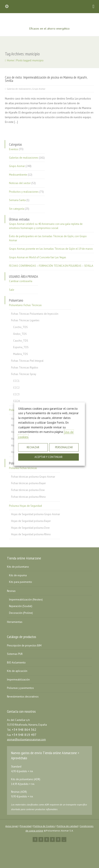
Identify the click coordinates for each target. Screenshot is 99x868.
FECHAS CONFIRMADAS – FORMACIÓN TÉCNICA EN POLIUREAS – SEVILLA (51, 266)
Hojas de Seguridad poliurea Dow (30, 528)
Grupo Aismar (39, 89)
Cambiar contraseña (21, 281)
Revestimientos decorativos (23, 697)
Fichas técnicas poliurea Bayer (28, 483)
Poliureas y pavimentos (20, 688)
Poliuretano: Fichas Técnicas (25, 305)
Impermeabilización (18, 680)
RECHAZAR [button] (33, 447)
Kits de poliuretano (18, 567)
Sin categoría (17, 209)
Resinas (11, 591)
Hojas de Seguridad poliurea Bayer (31, 521)
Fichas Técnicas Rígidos (25, 368)
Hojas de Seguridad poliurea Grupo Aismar (36, 514)
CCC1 (16, 381)
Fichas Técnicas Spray (24, 374)
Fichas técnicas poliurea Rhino (28, 497)
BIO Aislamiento (16, 663)
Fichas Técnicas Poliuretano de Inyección (35, 314)
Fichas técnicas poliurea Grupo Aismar (33, 477)
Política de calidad (67, 826)
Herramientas (15, 622)
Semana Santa (17, 200)
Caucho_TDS (21, 341)
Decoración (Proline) (21, 613)
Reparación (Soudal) (21, 606)
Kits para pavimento (21, 582)
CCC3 (16, 394)
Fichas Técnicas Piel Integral (27, 361)
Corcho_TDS (20, 327)
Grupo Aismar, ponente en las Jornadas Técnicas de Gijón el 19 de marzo (51, 249)
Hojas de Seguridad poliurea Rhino (31, 534)
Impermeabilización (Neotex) (26, 600)
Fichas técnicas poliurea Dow (28, 490)
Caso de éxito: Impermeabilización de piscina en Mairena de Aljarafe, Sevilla (46, 79)
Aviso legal (12, 826)
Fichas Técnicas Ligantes (25, 320)
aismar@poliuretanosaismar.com (26, 739)
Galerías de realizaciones (19, 89)
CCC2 (16, 388)
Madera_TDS (21, 354)
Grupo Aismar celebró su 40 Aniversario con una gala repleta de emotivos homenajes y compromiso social (46, 226)
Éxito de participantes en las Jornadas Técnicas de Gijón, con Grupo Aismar (48, 238)
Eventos (14, 149)
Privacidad (26, 826)
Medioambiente (18, 175)
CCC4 (16, 401)
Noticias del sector (20, 183)
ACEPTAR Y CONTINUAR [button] (48, 457)
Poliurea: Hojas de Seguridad (25, 506)
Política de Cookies (44, 826)
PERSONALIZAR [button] (64, 447)
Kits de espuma (18, 575)
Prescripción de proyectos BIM (24, 646)
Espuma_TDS (21, 347)
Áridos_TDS (20, 334)
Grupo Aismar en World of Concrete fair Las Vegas (38, 257)
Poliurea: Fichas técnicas (23, 468)
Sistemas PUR (15, 654)
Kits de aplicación (17, 671)
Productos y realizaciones (24, 192)
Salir (12, 290)
